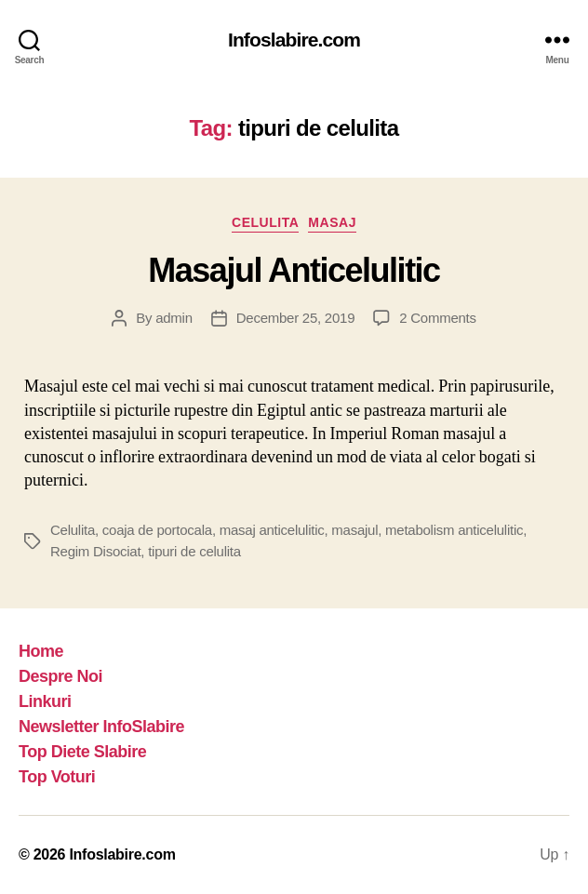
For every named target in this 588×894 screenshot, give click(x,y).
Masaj (332, 222)
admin (174, 318)
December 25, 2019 (295, 318)
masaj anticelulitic (272, 530)
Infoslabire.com (294, 40)
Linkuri (45, 701)
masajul (354, 530)
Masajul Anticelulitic (294, 270)
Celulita (265, 222)
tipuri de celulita (194, 551)
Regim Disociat (95, 551)
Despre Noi (60, 676)
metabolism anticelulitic (454, 530)
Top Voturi (57, 777)
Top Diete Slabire (82, 752)
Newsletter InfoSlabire (101, 727)
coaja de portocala (157, 530)
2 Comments (438, 318)
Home (41, 651)
